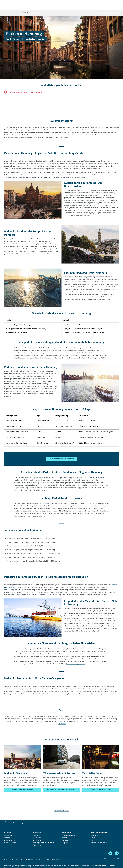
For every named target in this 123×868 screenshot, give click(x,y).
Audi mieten (37, 829)
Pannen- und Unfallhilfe (69, 829)
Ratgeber (65, 837)
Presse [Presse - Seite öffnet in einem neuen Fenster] (93, 831)
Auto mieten (8, 829)
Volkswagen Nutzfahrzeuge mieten (44, 837)
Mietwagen (62, 718)
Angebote (7, 831)
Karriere (93, 834)
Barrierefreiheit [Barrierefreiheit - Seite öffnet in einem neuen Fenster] (40, 853)
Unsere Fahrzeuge (10, 834)
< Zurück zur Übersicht (62, 805)
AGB (22, 853)
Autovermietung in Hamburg (76, 658)
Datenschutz (29, 853)
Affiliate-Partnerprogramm (99, 837)
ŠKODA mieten (38, 839)
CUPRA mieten (38, 834)
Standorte (65, 834)
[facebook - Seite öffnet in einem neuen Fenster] (117, 847)
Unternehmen (95, 829)
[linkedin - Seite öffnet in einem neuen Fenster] (110, 847)
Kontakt (64, 831)
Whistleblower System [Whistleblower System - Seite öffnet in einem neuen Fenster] (54, 853)
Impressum (15, 853)
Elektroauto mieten (10, 837)
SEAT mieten (37, 831)
